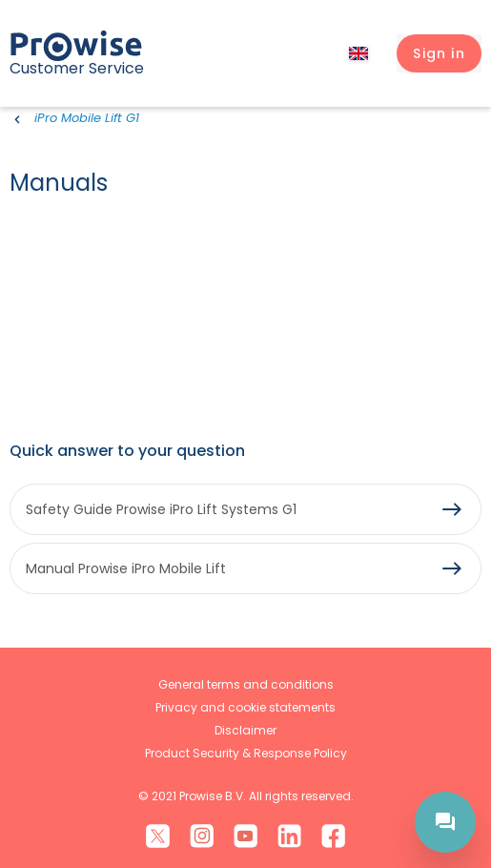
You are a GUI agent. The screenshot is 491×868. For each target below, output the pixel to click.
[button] (439, 53)
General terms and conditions (246, 684)
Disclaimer (245, 730)
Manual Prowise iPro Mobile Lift (126, 568)
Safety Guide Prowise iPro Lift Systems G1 (161, 509)
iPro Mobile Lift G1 (87, 118)
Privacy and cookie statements (245, 707)
